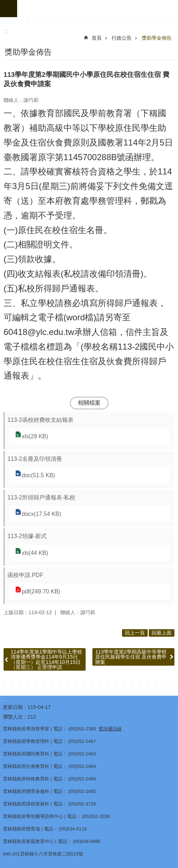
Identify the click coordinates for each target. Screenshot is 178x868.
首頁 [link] (97, 38)
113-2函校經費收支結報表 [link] (40, 420)
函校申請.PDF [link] (25, 575)
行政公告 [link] (122, 38)
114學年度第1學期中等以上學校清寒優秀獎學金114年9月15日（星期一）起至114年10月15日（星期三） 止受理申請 (46, 659)
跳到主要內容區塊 (4, 4)
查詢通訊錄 (110, 729)
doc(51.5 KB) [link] (38, 475)
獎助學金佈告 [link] (157, 38)
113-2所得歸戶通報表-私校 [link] (41, 497)
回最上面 (162, 633)
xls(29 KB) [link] (35, 436)
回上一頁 (135, 633)
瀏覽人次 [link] (13, 717)
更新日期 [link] (13, 707)
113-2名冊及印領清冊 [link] (35, 459)
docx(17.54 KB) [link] (41, 514)
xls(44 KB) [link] (35, 553)
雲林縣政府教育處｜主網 (98, 9)
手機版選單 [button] (9, 9)
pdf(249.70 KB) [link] (41, 591)
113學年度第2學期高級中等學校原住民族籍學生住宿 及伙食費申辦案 (131, 657)
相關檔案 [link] (89, 403)
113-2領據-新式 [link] (27, 536)
